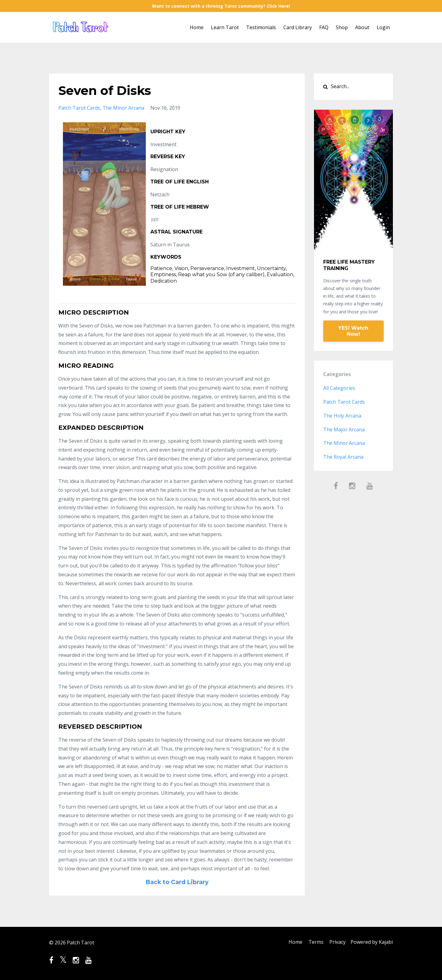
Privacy (336, 942)
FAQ (324, 27)
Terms (313, 942)
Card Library (298, 27)
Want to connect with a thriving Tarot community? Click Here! (221, 6)
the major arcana (344, 429)
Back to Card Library (177, 882)
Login (383, 27)
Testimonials (261, 27)
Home (197, 27)
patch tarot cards (79, 108)
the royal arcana (343, 457)
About (362, 27)
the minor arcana (123, 108)
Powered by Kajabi (372, 942)
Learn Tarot (225, 27)
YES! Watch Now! (353, 331)
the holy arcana (342, 416)
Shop (342, 27)
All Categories (339, 388)
